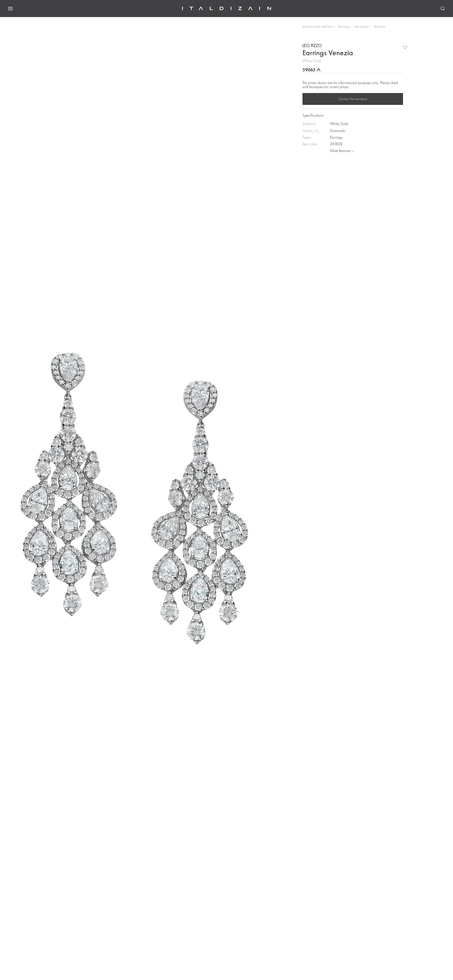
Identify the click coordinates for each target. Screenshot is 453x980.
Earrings (344, 26)
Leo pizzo (362, 26)
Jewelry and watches (318, 26)
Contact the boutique (353, 99)
